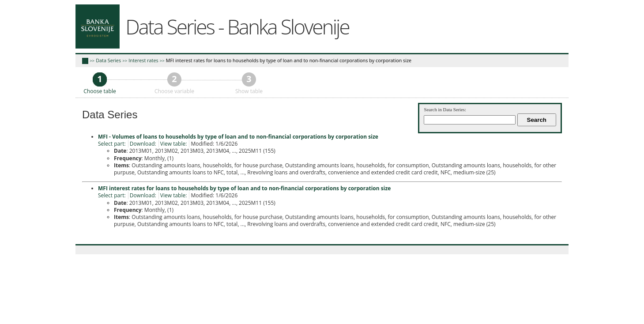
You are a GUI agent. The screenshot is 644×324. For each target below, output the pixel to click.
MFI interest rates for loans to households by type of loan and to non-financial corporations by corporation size (289, 60)
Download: (143, 144)
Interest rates (143, 60)
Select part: (112, 144)
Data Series (108, 60)
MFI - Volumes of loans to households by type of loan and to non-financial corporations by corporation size (238, 137)
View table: (174, 144)
